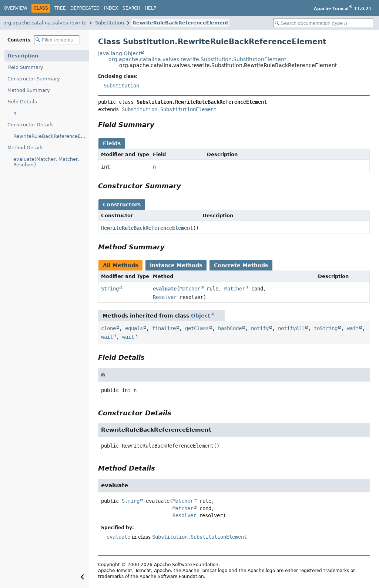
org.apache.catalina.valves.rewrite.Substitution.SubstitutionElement (197, 59)
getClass (197, 328)
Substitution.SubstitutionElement (169, 109)
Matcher (190, 289)
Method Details (26, 148)
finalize (164, 328)
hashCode (230, 328)
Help (150, 8)
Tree (60, 8)
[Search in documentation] (323, 23)
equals (134, 328)
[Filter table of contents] (57, 40)
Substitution (110, 23)
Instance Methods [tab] (176, 265)
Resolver (165, 297)
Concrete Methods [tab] (241, 265)
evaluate (165, 289)
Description (23, 56)
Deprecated (85, 8)
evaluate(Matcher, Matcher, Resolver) (46, 162)
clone (108, 328)
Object (201, 316)
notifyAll (291, 328)
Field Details (22, 102)
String (110, 289)
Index (111, 8)
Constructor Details (31, 125)
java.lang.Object (119, 53)
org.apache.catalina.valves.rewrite (45, 23)
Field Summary (25, 67)
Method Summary (29, 90)
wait (353, 328)
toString (326, 328)
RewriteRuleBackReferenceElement (180, 23)
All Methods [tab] (120, 265)
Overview (16, 8)
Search (131, 8)
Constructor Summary (34, 79)
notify (260, 328)
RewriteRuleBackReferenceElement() (51, 136)
